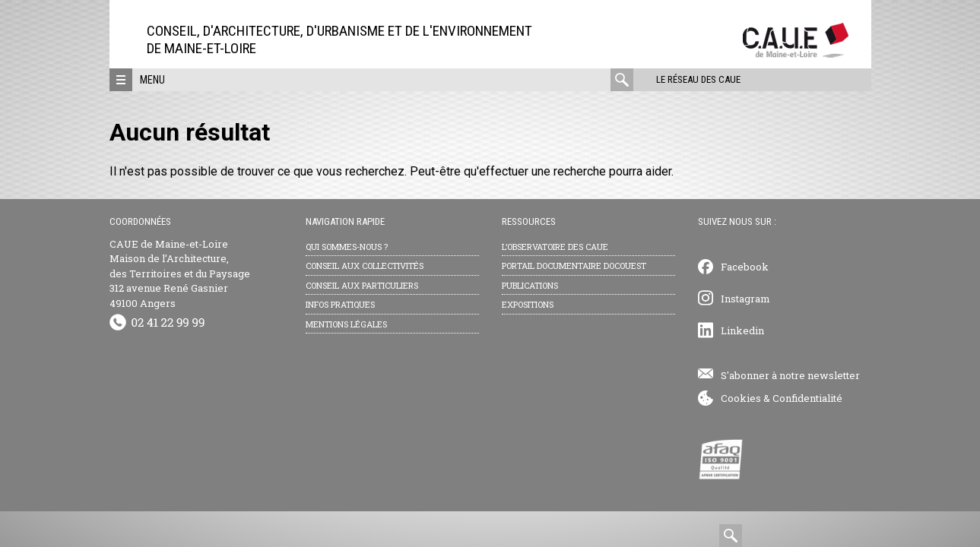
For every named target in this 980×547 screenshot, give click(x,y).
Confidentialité (807, 398)
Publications (530, 285)
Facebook (745, 267)
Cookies (741, 398)
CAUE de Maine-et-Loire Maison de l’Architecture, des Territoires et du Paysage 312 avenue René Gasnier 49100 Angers (180, 273)
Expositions (528, 304)
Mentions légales (346, 324)
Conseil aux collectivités (365, 266)
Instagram (745, 299)
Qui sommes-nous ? (347, 247)
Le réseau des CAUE (698, 79)
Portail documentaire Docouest (574, 266)
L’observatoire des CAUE (555, 247)
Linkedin (742, 330)
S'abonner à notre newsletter (790, 375)
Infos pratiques (340, 304)
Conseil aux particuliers (362, 285)
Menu (152, 80)
